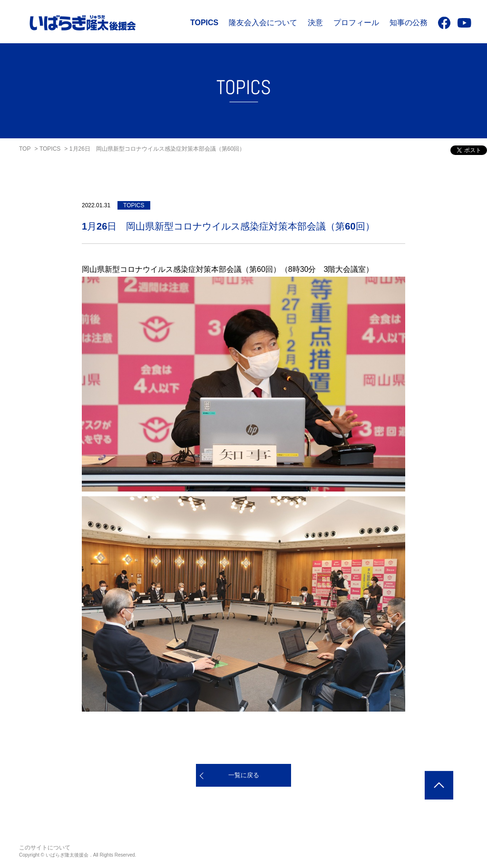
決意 (315, 23)
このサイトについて (45, 848)
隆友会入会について (263, 23)
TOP (25, 149)
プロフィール (356, 23)
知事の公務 (409, 23)
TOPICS (204, 23)
